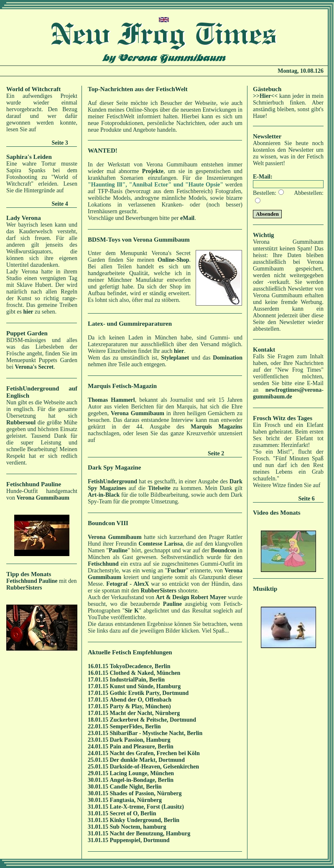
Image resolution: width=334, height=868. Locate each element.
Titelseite (159, 488)
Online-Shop (173, 260)
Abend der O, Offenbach (141, 700)
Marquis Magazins (217, 427)
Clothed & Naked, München (145, 673)
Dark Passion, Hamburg (140, 740)
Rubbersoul (21, 423)
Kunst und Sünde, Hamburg (145, 686)
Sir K (132, 611)
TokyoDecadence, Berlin (140, 666)
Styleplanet (175, 358)
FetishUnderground (112, 481)
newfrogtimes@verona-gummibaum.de (288, 393)
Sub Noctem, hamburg (138, 827)
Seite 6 (307, 499)
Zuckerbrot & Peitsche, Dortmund (153, 720)
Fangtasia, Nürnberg (136, 800)
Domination (228, 358)
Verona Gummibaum (43, 498)
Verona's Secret (34, 367)
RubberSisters (24, 588)
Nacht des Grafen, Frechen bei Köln (155, 753)
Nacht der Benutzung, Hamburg (150, 834)
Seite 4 (60, 204)
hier (28, 312)
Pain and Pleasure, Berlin (142, 747)
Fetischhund (103, 564)
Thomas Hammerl (111, 400)
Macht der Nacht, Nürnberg (145, 713)
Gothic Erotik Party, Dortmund (149, 693)
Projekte (153, 171)
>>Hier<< (265, 96)
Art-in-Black (104, 495)
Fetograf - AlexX (127, 584)
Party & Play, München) (140, 706)
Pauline (118, 550)
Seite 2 (216, 453)
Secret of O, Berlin (133, 813)
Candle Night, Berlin (136, 787)
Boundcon (224, 550)
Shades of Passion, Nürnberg (146, 793)
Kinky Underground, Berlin (145, 820)
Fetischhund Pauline (32, 581)
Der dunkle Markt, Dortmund (147, 760)
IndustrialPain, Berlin (137, 680)
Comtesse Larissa (161, 544)
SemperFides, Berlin (135, 726)
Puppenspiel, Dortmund (140, 840)
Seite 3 (60, 143)
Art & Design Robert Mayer (191, 597)
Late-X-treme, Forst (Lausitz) (147, 807)
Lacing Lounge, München (142, 773)
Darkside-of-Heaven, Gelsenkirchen (155, 767)
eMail (187, 218)
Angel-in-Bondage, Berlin (142, 780)
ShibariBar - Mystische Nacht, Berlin (156, 733)
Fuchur (176, 571)
